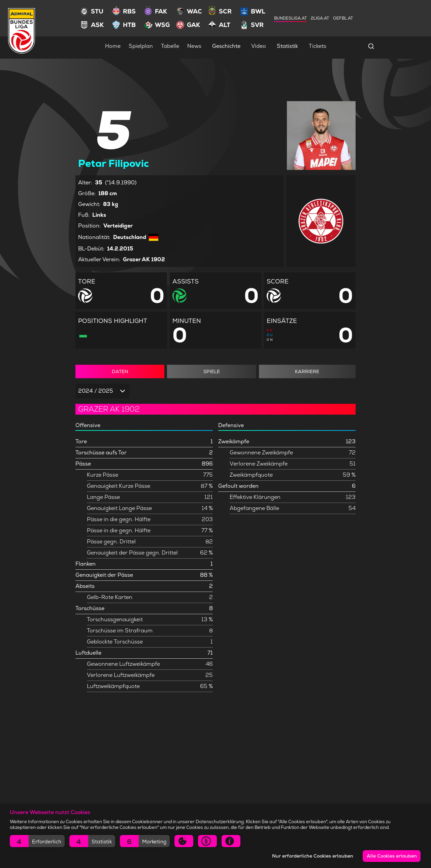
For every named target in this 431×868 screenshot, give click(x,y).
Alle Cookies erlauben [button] (392, 856)
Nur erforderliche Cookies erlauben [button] (313, 856)
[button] (37, 841)
